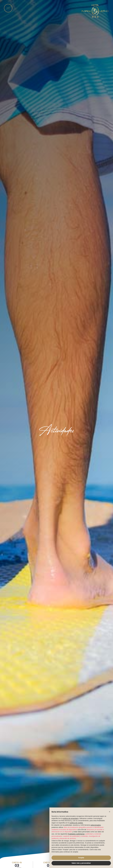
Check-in (17, 863)
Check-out (49, 863)
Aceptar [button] (81, 858)
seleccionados (96, 825)
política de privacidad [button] (70, 818)
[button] (110, 812)
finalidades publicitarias (76, 834)
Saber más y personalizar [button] (81, 863)
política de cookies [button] (76, 823)
